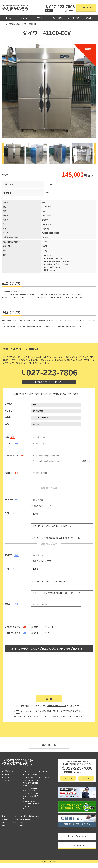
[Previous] (3, 154)
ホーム (8, 18)
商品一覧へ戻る (49, 745)
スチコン (32, 801)
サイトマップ (46, 777)
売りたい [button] (41, 18)
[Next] (95, 154)
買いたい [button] (24, 18)
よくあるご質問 (73, 18)
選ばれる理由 (57, 18)
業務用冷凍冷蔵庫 (29, 780)
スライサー (33, 806)
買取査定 (86, 778)
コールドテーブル (29, 793)
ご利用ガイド (9, 771)
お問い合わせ (87, 8)
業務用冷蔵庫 (34, 783)
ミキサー (29, 804)
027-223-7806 (60, 7)
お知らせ (7, 777)
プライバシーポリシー (57, 705)
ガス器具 (26, 801)
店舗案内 (90, 18)
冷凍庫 (35, 804)
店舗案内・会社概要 (30, 774)
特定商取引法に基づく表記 (77, 836)
